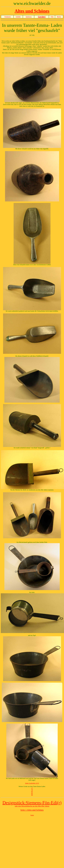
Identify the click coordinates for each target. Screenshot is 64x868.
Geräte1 (42, 17)
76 (32, 790)
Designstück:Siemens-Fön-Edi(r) (32, 803)
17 (32, 788)
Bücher (59, 17)
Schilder (18, 17)
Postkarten (8, 17)
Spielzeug (29, 17)
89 (32, 795)
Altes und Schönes (32, 11)
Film (52, 17)
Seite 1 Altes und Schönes (32, 810)
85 (32, 793)
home (32, 815)
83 (32, 792)
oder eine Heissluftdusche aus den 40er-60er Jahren (32, 806)
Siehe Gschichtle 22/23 (32, 783)
